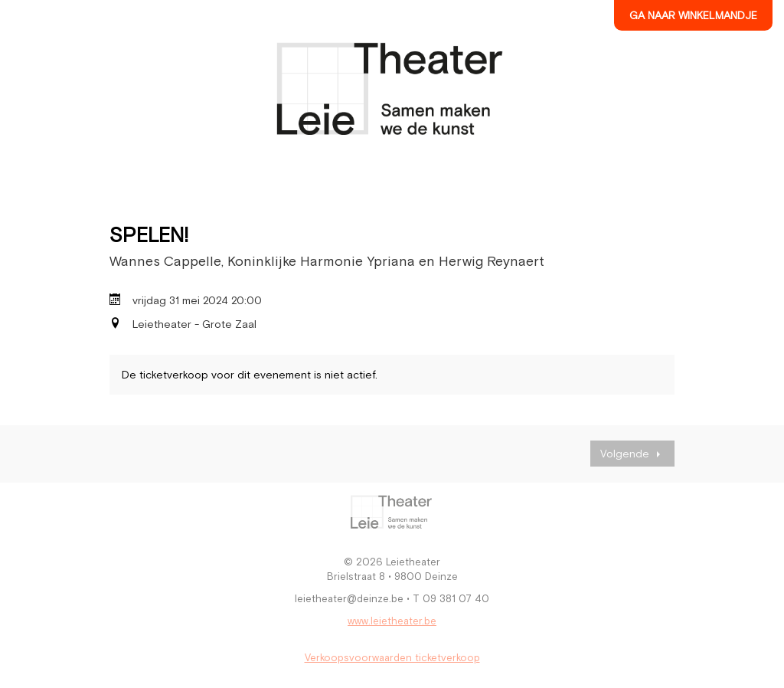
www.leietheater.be (392, 621)
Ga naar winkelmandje (693, 15)
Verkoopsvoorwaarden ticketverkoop (392, 658)
